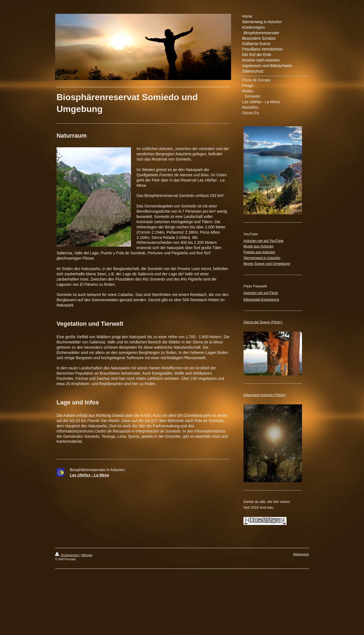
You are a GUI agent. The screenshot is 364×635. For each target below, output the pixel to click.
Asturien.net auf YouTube (264, 241)
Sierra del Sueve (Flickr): (263, 322)
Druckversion (67, 555)
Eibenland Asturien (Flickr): (265, 395)
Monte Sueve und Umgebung (267, 264)
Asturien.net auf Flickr (261, 293)
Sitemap (87, 555)
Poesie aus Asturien (259, 252)
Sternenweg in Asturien (262, 258)
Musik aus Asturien (259, 246)
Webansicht (301, 554)
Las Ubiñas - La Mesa (89, 475)
